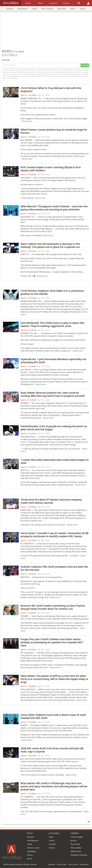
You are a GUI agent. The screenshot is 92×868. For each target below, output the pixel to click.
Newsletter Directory (79, 855)
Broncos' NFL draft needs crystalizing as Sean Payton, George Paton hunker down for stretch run (53, 607)
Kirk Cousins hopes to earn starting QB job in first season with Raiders (51, 169)
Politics (73, 9)
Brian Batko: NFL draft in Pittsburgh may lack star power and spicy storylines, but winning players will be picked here (54, 786)
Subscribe (85, 65)
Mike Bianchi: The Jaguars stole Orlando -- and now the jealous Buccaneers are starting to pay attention (54, 208)
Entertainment (22, 9)
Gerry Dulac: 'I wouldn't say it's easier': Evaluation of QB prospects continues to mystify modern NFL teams (54, 535)
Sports (83, 9)
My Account (75, 844)
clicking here (14, 78)
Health (34, 9)
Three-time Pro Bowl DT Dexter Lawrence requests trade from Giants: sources (51, 501)
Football (32, 95)
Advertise (52, 864)
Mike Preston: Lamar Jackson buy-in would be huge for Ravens (54, 131)
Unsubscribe (84, 864)
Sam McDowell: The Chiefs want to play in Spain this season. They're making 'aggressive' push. (52, 324)
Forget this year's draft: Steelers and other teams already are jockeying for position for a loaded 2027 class (52, 642)
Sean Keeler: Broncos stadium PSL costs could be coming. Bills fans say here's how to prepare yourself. (53, 394)
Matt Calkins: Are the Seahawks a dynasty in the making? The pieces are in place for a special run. (50, 245)
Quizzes (52, 848)
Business (10, 9)
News (51, 837)
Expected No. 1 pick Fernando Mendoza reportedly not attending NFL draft (53, 361)
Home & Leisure (47, 9)
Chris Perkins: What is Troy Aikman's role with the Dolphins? (51, 89)
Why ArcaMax (76, 848)
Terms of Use (73, 864)
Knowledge (62, 9)
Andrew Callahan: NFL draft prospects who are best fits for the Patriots (54, 568)
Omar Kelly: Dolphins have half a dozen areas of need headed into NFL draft (53, 716)
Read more (27, 121)
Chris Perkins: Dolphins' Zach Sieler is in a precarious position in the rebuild (52, 292)
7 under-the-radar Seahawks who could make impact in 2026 (55, 461)
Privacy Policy (62, 864)
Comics (52, 841)
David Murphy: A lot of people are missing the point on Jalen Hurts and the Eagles (54, 428)
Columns (52, 844)
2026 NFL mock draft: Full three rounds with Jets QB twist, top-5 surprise (52, 750)
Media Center (76, 851)
